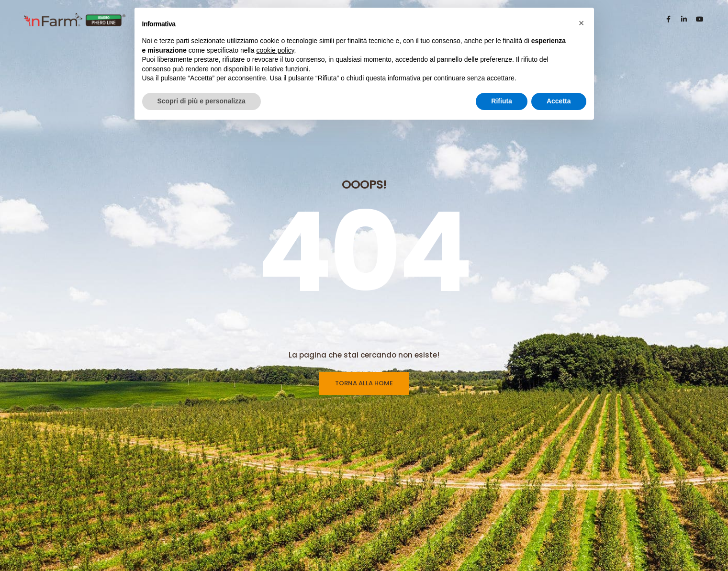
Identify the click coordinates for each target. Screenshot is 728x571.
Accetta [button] (559, 101)
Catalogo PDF (289, 546)
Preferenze (400, 528)
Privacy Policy (404, 493)
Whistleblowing (406, 546)
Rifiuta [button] (502, 101)
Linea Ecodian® (292, 528)
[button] (582, 23)
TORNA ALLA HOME (364, 270)
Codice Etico (402, 564)
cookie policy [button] (275, 50)
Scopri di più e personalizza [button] (202, 101)
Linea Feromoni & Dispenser (312, 511)
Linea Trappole (291, 493)
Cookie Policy (404, 511)
